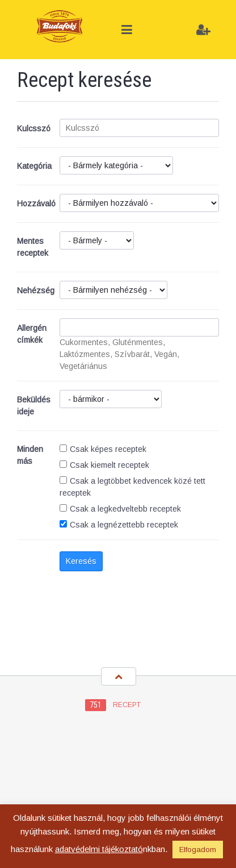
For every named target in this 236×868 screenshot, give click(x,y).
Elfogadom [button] (198, 850)
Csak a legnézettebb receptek (119, 525)
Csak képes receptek (103, 449)
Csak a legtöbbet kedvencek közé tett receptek (132, 487)
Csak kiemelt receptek (104, 465)
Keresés (81, 561)
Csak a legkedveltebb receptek (120, 509)
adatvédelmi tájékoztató (99, 849)
